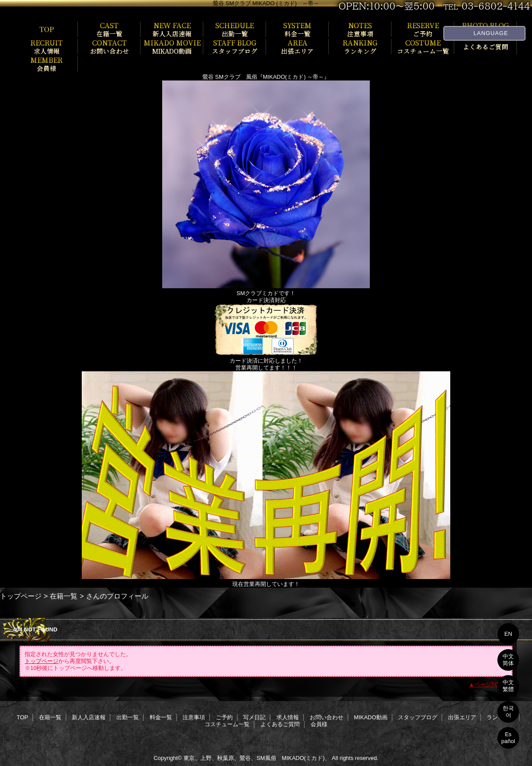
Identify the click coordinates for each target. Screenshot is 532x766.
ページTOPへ (492, 684)
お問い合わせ (327, 717)
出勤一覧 (128, 717)
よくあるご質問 (280, 724)
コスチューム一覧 (227, 724)
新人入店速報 (89, 717)
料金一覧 (161, 717)
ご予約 (224, 717)
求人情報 (288, 717)
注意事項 (194, 717)
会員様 (319, 724)
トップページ (21, 596)
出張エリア (462, 717)
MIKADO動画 (370, 717)
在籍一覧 (64, 596)
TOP (47, 29)
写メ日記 (254, 717)
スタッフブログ (418, 717)
